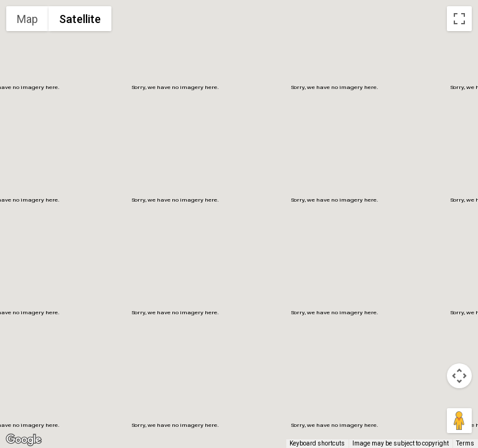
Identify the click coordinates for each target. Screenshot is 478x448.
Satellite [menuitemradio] (80, 19)
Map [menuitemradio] (27, 19)
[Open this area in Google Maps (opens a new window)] (24, 440)
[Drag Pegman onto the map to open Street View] (459, 421)
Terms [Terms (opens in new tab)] (465, 443)
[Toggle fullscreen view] (459, 19)
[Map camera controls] (459, 376)
